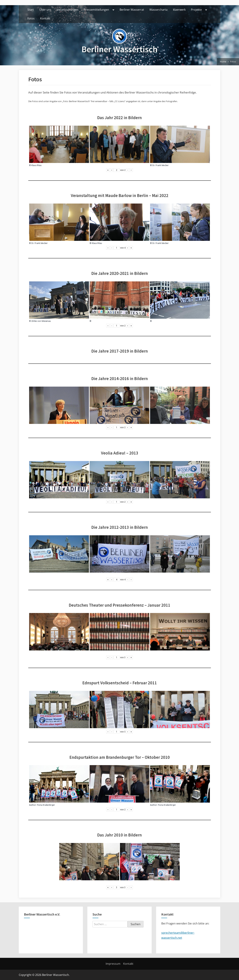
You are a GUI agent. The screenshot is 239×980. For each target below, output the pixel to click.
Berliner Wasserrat (132, 10)
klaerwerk (179, 10)
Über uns (45, 10)
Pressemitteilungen (96, 10)
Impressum (113, 964)
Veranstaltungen (68, 10)
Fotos (31, 18)
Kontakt (45, 18)
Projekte (196, 10)
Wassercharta (158, 10)
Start (31, 10)
